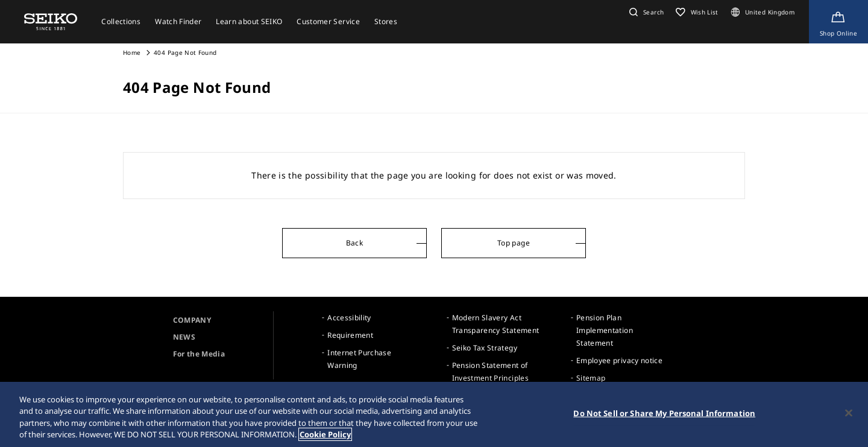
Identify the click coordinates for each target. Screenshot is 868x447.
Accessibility (349, 318)
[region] (434, 414)
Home (132, 52)
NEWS (184, 337)
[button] (645, 12)
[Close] (849, 413)
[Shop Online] (838, 22)
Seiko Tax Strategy (485, 348)
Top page (514, 243)
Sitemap (591, 378)
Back (354, 243)
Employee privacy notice (619, 360)
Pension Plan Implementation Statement (605, 330)
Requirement (350, 335)
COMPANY (192, 320)
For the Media (199, 354)
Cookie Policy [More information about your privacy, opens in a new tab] (325, 434)
